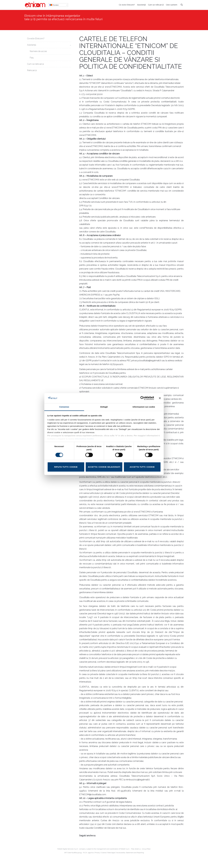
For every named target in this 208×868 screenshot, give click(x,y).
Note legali (111, 853)
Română (54, 5)
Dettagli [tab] (104, 407)
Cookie (104, 853)
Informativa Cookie (84, 439)
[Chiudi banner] (160, 398)
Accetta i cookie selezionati (104, 467)
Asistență (32, 45)
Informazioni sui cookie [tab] (144, 407)
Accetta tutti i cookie (142, 467)
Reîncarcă (32, 70)
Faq (32, 58)
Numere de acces (38, 51)
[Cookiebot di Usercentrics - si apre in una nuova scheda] (142, 398)
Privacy (98, 853)
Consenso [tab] (64, 407)
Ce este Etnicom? (36, 39)
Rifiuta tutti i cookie (66, 467)
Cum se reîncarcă (35, 64)
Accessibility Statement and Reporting (130, 853)
